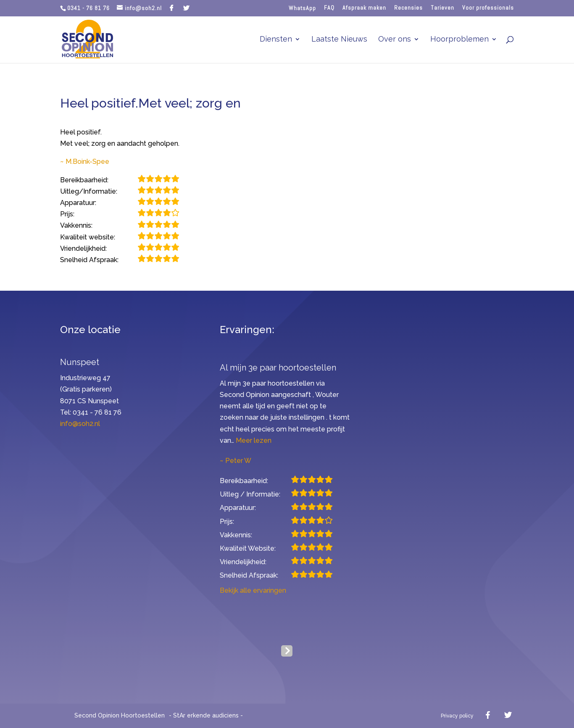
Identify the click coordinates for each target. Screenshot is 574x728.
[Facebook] (172, 8)
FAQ (329, 8)
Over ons (395, 40)
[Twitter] (186, 8)
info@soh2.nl (80, 424)
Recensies (408, 8)
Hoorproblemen (459, 40)
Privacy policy (457, 716)
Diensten (276, 40)
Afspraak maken (364, 8)
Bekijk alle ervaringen (253, 590)
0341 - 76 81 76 (88, 8)
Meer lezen (254, 440)
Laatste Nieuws (339, 40)
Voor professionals (488, 8)
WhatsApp (302, 8)
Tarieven (442, 8)
